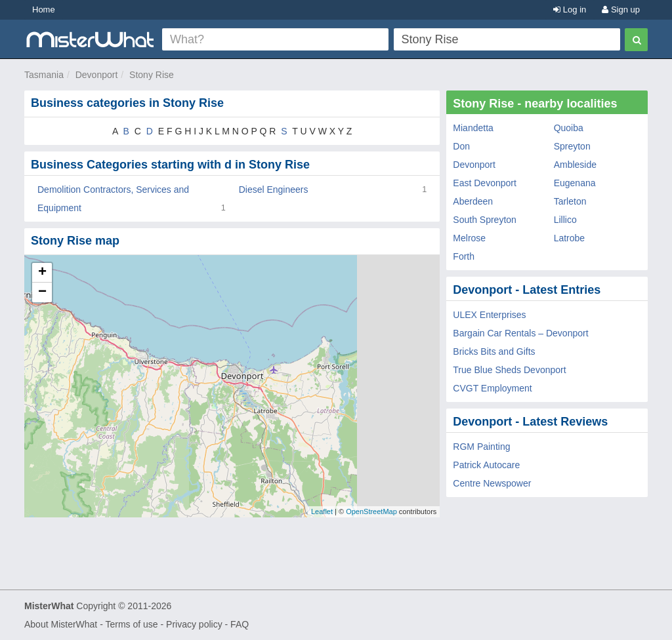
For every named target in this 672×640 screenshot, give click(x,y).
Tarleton (570, 201)
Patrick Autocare (486, 465)
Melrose (469, 238)
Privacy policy (194, 624)
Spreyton (572, 146)
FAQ (240, 624)
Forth (464, 256)
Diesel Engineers (274, 190)
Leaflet (322, 511)
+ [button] (42, 273)
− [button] (42, 292)
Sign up (621, 10)
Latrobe (569, 238)
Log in (570, 10)
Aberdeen (473, 201)
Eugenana (575, 183)
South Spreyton (485, 220)
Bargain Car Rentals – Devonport (520, 333)
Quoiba (569, 128)
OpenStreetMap (371, 511)
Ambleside (575, 165)
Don (461, 146)
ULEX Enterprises (489, 315)
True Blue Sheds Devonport (509, 370)
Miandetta (473, 128)
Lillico (565, 220)
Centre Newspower (492, 483)
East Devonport (485, 183)
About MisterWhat (61, 624)
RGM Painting (481, 447)
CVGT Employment (492, 388)
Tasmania (44, 75)
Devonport (97, 75)
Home (44, 10)
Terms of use (131, 624)
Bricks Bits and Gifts (494, 351)
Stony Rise (152, 75)
